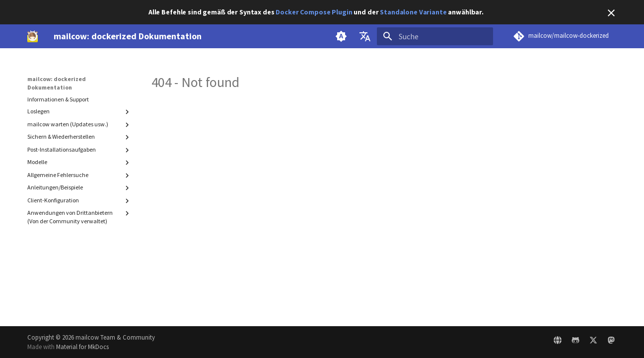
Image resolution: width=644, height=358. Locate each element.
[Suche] (435, 36)
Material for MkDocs (82, 347)
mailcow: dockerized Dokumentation (57, 83)
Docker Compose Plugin (314, 12)
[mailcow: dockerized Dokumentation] (33, 36)
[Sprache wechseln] (365, 36)
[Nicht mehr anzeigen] (611, 13)
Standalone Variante (413, 12)
